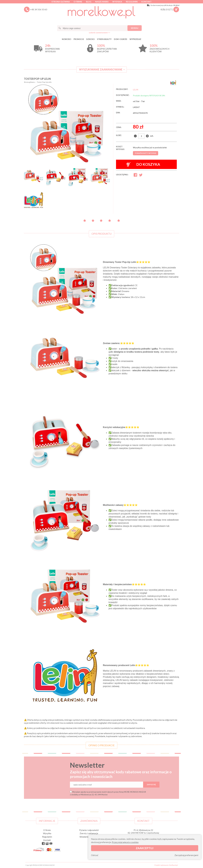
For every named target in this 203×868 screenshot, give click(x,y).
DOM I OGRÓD (121, 39)
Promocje (79, 39)
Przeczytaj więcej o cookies (125, 842)
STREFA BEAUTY (104, 39)
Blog (89, 2)
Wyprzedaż (135, 39)
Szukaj (135, 28)
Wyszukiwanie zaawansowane (101, 69)
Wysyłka (117, 2)
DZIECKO (90, 39)
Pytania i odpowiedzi (89, 830)
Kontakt (146, 2)
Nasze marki (102, 2)
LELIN (136, 90)
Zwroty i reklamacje (89, 833)
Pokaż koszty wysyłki (146, 153)
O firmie (78, 2)
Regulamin (132, 2)
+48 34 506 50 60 (39, 9)
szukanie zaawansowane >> (99, 33)
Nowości (67, 39)
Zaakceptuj (145, 848)
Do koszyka (143, 164)
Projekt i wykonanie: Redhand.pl (166, 865)
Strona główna (61, 2)
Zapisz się (151, 784)
